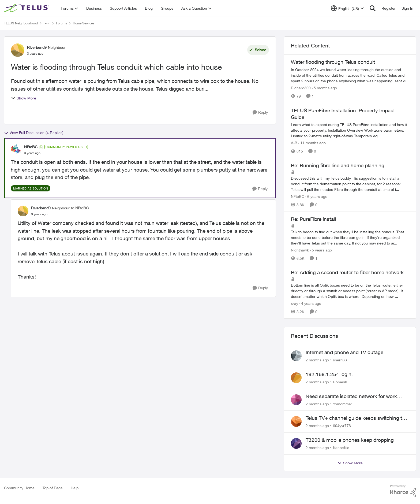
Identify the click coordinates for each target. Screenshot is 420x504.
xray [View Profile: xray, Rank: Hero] (295, 303)
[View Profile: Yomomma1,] (296, 400)
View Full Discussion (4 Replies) (34, 133)
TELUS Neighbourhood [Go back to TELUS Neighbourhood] (21, 23)
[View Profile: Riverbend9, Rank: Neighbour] (18, 50)
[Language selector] (347, 8)
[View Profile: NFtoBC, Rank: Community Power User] (16, 150)
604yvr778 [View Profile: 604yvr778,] (342, 426)
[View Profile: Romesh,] (296, 378)
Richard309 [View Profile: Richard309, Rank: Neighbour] (301, 88)
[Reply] (260, 112)
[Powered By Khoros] (403, 491)
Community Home (19, 488)
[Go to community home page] (27, 8)
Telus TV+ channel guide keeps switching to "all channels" (355, 418)
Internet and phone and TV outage (344, 352)
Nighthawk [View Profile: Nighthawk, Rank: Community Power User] (300, 250)
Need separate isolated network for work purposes (351, 396)
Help (75, 488)
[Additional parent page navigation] (47, 23)
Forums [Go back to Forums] (61, 23)
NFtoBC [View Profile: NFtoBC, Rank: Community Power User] (31, 147)
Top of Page (53, 488)
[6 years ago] (316, 196)
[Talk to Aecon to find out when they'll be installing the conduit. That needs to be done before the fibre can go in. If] (350, 237)
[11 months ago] (312, 143)
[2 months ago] (317, 360)
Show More (24, 98)
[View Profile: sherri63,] (296, 356)
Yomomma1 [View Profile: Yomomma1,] (343, 404)
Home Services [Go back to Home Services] (84, 23)
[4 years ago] (310, 303)
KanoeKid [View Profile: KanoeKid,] (341, 448)
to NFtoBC (80, 208)
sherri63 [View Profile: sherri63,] (340, 360)
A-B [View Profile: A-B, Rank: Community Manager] (294, 143)
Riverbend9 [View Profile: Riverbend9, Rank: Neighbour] (37, 47)
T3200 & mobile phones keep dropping (350, 440)
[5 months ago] (324, 88)
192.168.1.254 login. (329, 374)
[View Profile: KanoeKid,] (296, 443)
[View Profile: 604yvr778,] (296, 421)
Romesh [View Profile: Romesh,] (340, 382)
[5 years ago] (321, 250)
